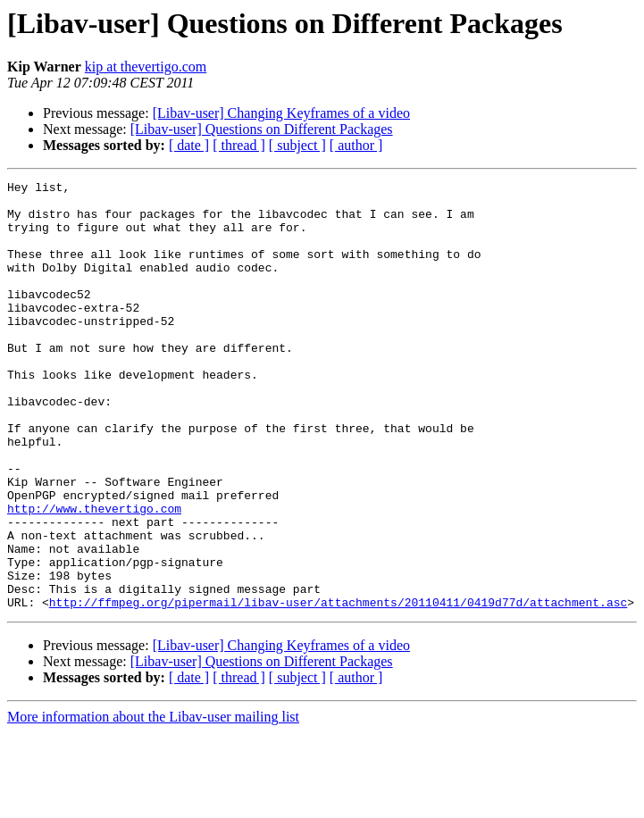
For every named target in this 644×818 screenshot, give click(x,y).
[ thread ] (239, 145)
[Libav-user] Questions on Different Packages (262, 129)
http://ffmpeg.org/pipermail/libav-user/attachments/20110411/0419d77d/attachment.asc (338, 688)
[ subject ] (297, 145)
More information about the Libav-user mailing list (153, 802)
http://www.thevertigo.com (94, 575)
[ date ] (189, 145)
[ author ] (356, 145)
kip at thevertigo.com (146, 67)
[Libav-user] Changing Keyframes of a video (281, 113)
